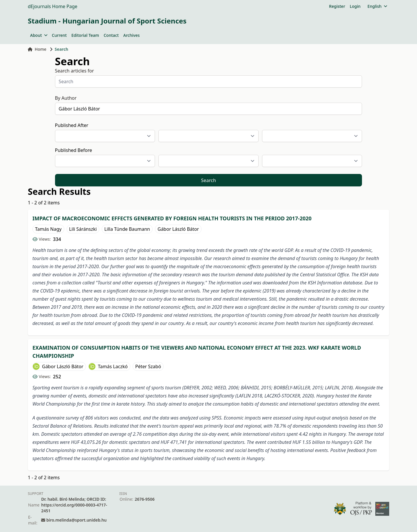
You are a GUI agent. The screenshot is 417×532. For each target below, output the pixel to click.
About (39, 35)
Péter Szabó (148, 366)
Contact (111, 35)
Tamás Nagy (48, 229)
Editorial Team (85, 35)
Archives (131, 35)
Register (337, 6)
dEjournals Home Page (53, 6)
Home (37, 49)
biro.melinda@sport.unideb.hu (76, 520)
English (377, 6)
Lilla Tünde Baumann (127, 229)
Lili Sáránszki (83, 229)
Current (59, 35)
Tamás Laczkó (113, 366)
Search (208, 180)
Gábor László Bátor (178, 229)
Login (355, 6)
